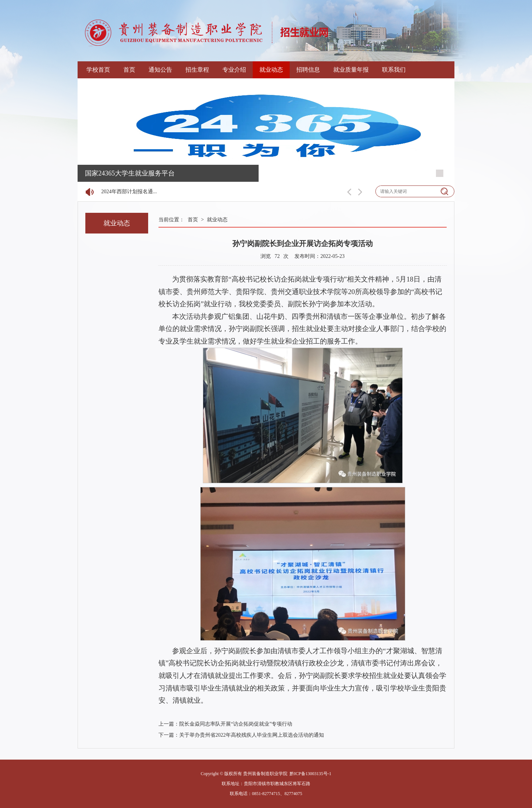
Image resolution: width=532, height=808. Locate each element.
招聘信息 (308, 70)
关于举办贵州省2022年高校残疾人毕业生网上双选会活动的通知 (252, 735)
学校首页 (98, 70)
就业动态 (271, 70)
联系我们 (394, 70)
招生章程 (197, 70)
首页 (129, 70)
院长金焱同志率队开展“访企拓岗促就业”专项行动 (236, 724)
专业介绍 (234, 70)
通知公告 (160, 70)
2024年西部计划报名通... (129, 192)
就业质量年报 (351, 70)
